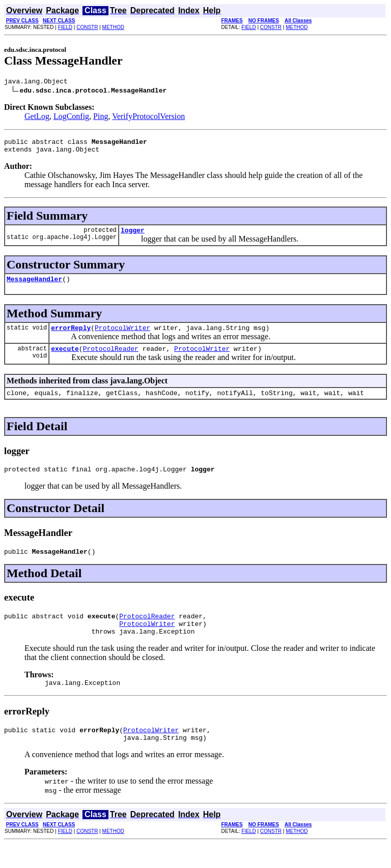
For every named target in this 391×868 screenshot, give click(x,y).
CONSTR (87, 27)
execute (65, 359)
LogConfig (71, 118)
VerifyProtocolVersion (148, 118)
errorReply (71, 337)
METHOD (113, 27)
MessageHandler (34, 286)
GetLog (37, 118)
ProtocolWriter (122, 337)
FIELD (65, 27)
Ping (101, 118)
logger (133, 236)
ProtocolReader (111, 359)
